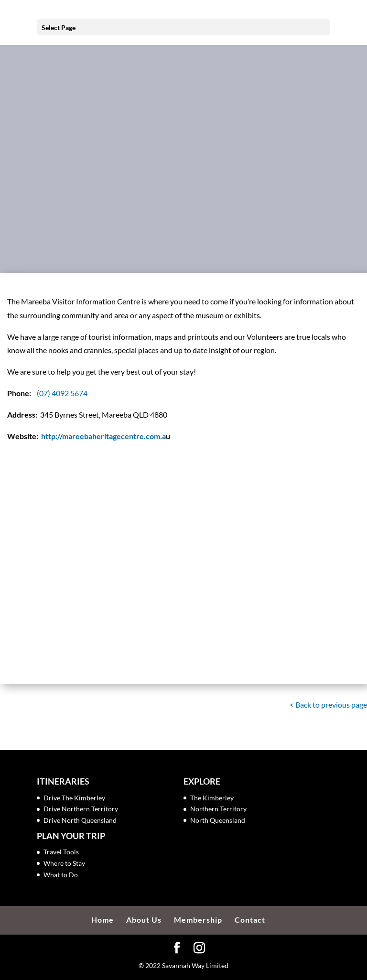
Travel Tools (61, 852)
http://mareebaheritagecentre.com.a (103, 436)
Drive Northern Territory (81, 809)
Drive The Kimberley (74, 798)
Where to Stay (64, 863)
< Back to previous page (328, 705)
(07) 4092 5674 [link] (62, 393)
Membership (198, 920)
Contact (250, 920)
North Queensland (218, 820)
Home (103, 920)
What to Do (61, 875)
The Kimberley (212, 798)
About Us (144, 920)
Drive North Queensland (80, 820)
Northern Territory (218, 809)
